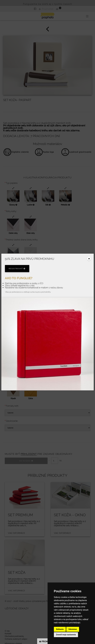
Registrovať (17, 269)
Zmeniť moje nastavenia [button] (66, 635)
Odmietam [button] (73, 629)
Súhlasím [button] (60, 629)
